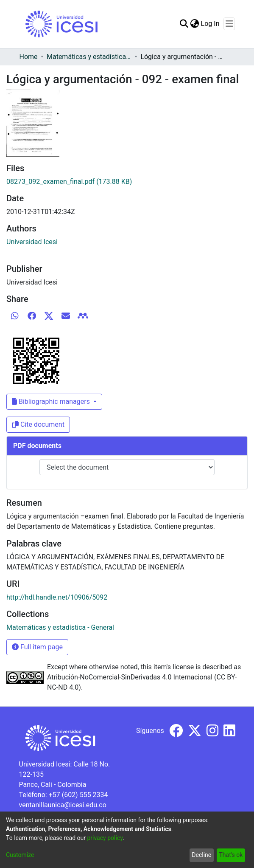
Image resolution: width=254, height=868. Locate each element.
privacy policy (105, 838)
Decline (201, 855)
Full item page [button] (37, 647)
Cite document (38, 424)
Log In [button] (211, 24)
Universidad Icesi (32, 242)
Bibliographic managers (52, 402)
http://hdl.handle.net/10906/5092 (57, 597)
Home (29, 57)
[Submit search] (184, 24)
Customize (20, 855)
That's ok (231, 855)
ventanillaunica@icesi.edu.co (63, 805)
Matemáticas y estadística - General (89, 57)
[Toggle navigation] (229, 24)
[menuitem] (195, 24)
